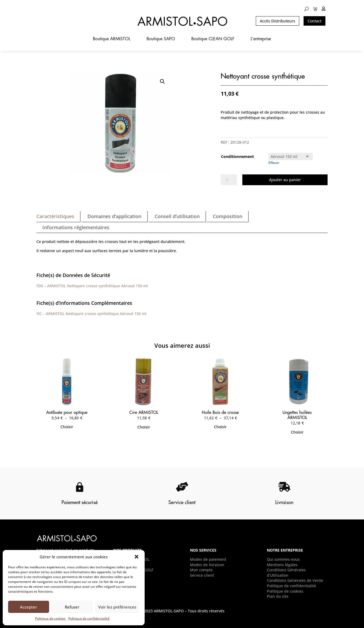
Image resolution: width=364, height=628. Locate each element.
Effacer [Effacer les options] (274, 163)
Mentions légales (282, 565)
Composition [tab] (228, 216)
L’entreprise (261, 39)
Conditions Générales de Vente (295, 580)
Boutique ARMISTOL (112, 39)
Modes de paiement (208, 559)
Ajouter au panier (285, 180)
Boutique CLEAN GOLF (213, 39)
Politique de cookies (50, 618)
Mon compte (201, 570)
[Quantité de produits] (229, 180)
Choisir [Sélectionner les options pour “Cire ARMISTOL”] (144, 427)
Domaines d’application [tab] (114, 216)
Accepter (28, 607)
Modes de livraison (207, 565)
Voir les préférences (117, 607)
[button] (137, 557)
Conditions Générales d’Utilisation (286, 573)
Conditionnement (237, 156)
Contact (314, 21)
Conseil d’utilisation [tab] (177, 216)
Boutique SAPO (161, 39)
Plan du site (278, 596)
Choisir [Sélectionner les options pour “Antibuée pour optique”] (67, 427)
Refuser (72, 607)
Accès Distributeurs (278, 21)
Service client (202, 575)
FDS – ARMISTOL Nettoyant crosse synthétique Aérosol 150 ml (92, 286)
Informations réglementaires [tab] (76, 227)
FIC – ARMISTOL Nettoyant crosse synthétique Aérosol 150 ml (91, 314)
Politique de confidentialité (89, 618)
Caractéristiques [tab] (55, 216)
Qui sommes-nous (283, 559)
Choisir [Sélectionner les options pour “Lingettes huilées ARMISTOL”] (297, 432)
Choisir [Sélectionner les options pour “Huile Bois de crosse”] (220, 427)
